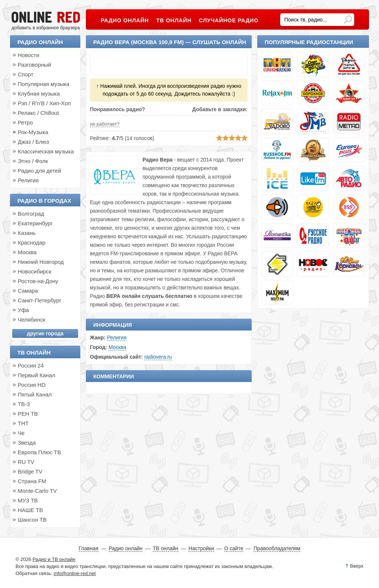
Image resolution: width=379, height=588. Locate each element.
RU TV (26, 462)
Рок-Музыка (33, 132)
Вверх (357, 566)
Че (21, 433)
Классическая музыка (46, 151)
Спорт (26, 74)
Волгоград (31, 214)
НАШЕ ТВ (30, 510)
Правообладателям (277, 548)
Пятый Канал (35, 394)
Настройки (201, 548)
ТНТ (23, 423)
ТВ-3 (24, 404)
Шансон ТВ (32, 520)
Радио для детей (39, 171)
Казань (27, 233)
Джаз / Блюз (33, 142)
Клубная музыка (39, 94)
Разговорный (34, 65)
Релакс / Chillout (38, 113)
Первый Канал (36, 375)
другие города (45, 333)
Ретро (25, 122)
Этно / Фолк (33, 161)
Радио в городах (44, 201)
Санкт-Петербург (40, 300)
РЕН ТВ (28, 414)
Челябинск (31, 320)
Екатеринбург (35, 223)
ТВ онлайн (34, 353)
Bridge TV (30, 471)
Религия (117, 338)
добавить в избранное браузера (46, 28)
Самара (28, 291)
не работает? (105, 124)
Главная (89, 548)
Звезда (27, 443)
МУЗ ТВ (28, 500)
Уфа (23, 310)
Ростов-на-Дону (38, 281)
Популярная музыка (43, 84)
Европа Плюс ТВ (39, 452)
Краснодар (32, 242)
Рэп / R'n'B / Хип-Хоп (44, 103)
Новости (28, 55)
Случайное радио (229, 20)
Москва (117, 347)
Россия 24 (31, 366)
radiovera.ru (158, 357)
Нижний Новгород (41, 262)
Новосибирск (35, 271)
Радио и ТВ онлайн (54, 559)
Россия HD (32, 385)
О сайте (234, 548)
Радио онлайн (40, 42)
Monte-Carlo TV (37, 491)
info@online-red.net (75, 573)
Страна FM (32, 481)
